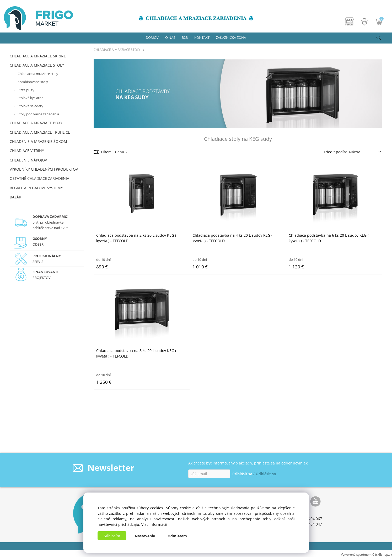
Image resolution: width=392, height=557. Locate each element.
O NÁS (170, 37)
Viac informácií (154, 524)
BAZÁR (15, 197)
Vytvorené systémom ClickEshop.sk (366, 554)
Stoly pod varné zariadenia (38, 114)
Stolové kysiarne (30, 98)
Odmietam (177, 536)
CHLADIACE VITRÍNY (27, 151)
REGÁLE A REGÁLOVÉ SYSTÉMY (36, 188)
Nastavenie (145, 536)
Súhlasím (112, 536)
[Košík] (379, 21)
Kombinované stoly (33, 82)
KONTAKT (202, 37)
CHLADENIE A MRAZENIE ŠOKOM (38, 141)
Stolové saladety (30, 106)
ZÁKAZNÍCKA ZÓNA (231, 37)
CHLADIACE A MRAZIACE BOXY (36, 123)
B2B (185, 37)
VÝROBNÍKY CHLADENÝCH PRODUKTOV (44, 169)
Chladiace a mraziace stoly (38, 74)
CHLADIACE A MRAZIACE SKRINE (38, 56)
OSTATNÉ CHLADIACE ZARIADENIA (39, 178)
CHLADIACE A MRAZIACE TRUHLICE (40, 132)
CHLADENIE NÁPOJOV (28, 160)
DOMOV (152, 37)
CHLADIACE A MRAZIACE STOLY (37, 65)
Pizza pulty (26, 90)
